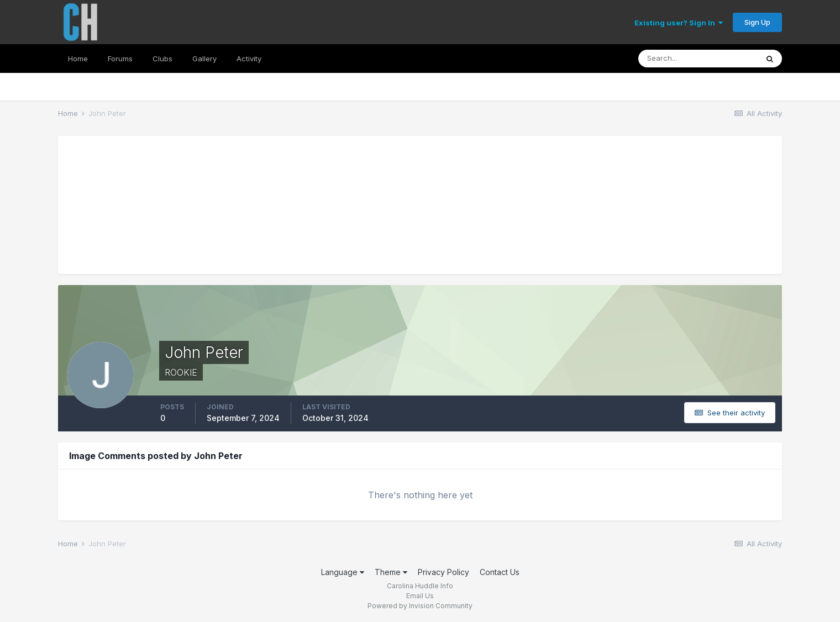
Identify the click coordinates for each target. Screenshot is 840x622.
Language (343, 572)
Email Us (420, 596)
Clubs (162, 59)
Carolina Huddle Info (420, 586)
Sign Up (757, 22)
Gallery (204, 59)
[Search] (698, 59)
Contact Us (500, 572)
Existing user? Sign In (679, 23)
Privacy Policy (443, 572)
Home (78, 59)
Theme (391, 572)
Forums (120, 59)
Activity (249, 59)
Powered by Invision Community (420, 606)
